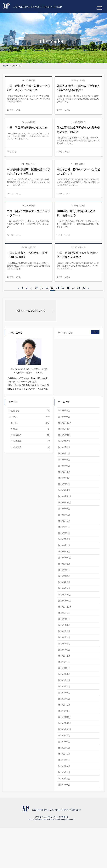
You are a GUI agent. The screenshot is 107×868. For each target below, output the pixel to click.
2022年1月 (16, 624)
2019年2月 (16, 743)
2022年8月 (16, 605)
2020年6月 (16, 668)
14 (58, 288)
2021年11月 (17, 637)
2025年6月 (16, 480)
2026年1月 (16, 449)
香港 (81, 403)
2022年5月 (16, 618)
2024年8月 (16, 518)
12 (47, 288)
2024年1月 (16, 524)
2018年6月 (16, 793)
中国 (11, 110)
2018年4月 (16, 806)
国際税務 (81, 409)
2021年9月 (16, 649)
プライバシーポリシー (46, 857)
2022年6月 (16, 612)
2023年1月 (16, 587)
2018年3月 (16, 812)
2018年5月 (16, 800)
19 (79, 288)
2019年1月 (16, 749)
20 (84, 288)
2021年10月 (17, 643)
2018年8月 (16, 781)
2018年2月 (16, 818)
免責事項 (64, 857)
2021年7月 (16, 662)
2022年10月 (17, 593)
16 (68, 288)
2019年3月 (16, 737)
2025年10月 (17, 468)
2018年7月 (16, 787)
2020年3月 (16, 681)
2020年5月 (16, 674)
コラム (18, 110)
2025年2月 (16, 499)
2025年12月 (17, 455)
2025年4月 (16, 493)
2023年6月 (16, 555)
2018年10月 (17, 768)
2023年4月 (16, 568)
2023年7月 (16, 549)
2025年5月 (16, 487)
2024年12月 (17, 512)
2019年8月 (16, 706)
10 (36, 288)
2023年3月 (16, 574)
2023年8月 (16, 543)
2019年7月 (16, 712)
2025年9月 (16, 474)
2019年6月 (16, 718)
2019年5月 (16, 725)
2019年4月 (16, 731)
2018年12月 (17, 756)
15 (63, 288)
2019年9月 (16, 699)
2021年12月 (17, 631)
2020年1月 (16, 693)
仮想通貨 (81, 421)
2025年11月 (17, 461)
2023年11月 (17, 537)
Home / (7, 66)
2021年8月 (16, 656)
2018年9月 (16, 775)
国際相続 (81, 415)
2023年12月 (17, 530)
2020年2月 (16, 687)
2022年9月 (16, 599)
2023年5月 (16, 562)
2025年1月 (16, 505)
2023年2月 (16, 580)
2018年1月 (16, 825)
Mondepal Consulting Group (38, 7)
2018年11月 (17, 762)
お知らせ (13, 152)
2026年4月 (16, 443)
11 (42, 288)
